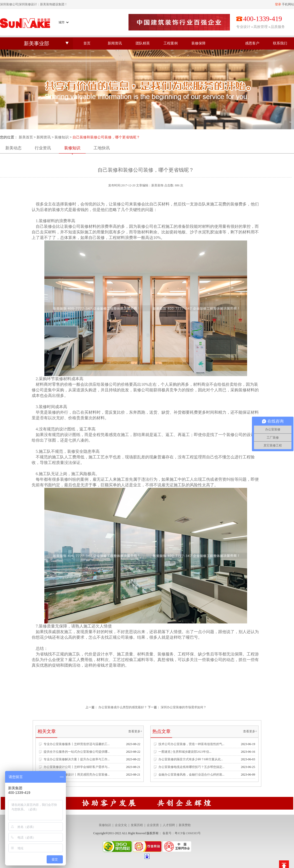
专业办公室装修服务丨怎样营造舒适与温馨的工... (77, 744)
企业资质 (153, 825)
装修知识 (62, 137)
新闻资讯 (115, 43)
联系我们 (280, 43)
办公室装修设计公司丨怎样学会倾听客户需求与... (77, 767)
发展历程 (137, 825)
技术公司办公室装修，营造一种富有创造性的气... (191, 744)
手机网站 (288, 4)
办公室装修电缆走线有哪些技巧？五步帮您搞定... (191, 767)
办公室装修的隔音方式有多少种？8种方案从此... (191, 759)
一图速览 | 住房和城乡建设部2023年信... (185, 752)
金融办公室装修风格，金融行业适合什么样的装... (191, 775)
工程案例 (171, 43)
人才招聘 (169, 825)
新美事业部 (36, 43)
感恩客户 (252, 43)
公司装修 (80, 226)
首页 (87, 43)
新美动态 (13, 148)
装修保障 (198, 43)
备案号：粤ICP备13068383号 (182, 833)
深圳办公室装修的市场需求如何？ (183, 707)
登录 (278, 4)
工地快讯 (102, 148)
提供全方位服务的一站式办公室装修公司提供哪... (77, 752)
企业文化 (121, 825)
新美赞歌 (185, 825)
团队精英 (143, 43)
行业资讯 (43, 148)
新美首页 (26, 137)
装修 (68, 204)
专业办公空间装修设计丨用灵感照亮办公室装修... (77, 775)
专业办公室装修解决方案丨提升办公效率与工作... (77, 759)
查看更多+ (135, 731)
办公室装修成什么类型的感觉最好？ (123, 707)
